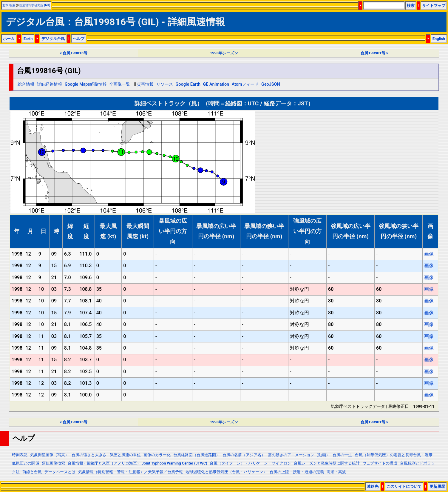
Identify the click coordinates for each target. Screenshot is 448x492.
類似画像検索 (53, 463)
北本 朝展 (9, 5)
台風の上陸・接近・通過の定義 (297, 472)
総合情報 (26, 84)
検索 (411, 6)
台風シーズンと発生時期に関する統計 (327, 463)
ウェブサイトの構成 (380, 463)
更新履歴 (437, 486)
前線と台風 (32, 472)
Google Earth (188, 84)
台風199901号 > (374, 53)
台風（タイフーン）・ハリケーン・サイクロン (250, 463)
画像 (429, 254)
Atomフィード (245, 84)
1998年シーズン (224, 53)
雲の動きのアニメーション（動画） (299, 455)
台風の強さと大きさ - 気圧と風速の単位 (106, 455)
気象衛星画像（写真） (50, 455)
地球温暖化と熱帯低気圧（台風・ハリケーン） (226, 472)
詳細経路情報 (50, 84)
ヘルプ (79, 39)
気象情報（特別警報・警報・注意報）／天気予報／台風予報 (130, 472)
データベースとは (60, 472)
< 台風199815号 (74, 53)
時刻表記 (20, 455)
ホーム (9, 39)
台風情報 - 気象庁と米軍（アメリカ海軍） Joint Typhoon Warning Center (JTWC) (137, 463)
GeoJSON (271, 84)
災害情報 (145, 84)
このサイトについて (404, 486)
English (439, 39)
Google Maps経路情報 (86, 84)
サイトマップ (434, 6)
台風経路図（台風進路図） (197, 455)
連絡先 (373, 486)
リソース (165, 84)
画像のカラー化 (157, 455)
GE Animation (216, 84)
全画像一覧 (120, 84)
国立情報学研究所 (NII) (35, 5)
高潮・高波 (336, 472)
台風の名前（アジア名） (244, 455)
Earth (28, 39)
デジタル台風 (53, 39)
